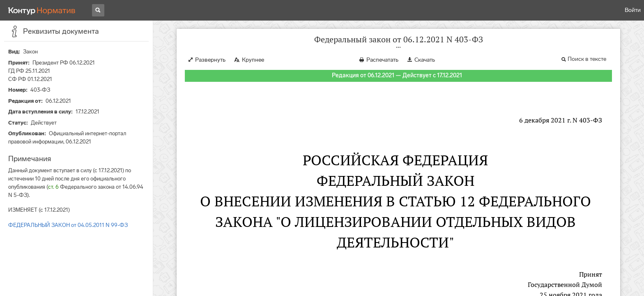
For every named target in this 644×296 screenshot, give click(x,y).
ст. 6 (53, 187)
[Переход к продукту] (42, 10)
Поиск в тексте (587, 59)
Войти (633, 10)
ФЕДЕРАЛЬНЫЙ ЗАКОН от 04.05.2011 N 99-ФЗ (68, 225)
